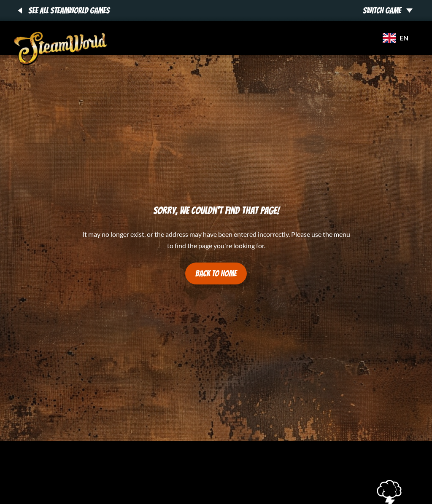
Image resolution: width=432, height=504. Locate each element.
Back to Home (216, 273)
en (396, 38)
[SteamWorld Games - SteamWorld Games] (61, 48)
